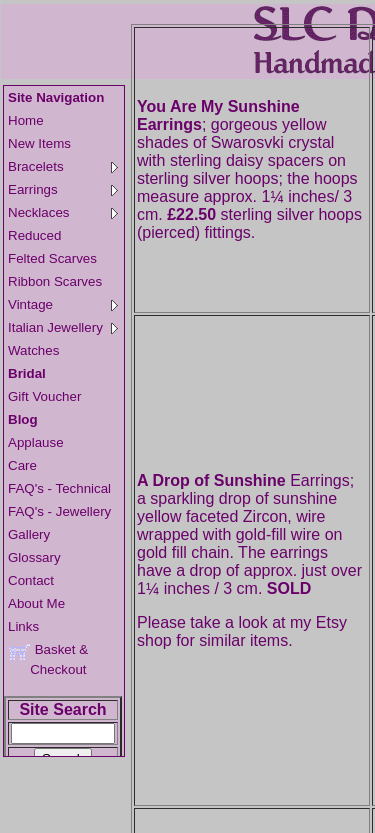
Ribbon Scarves (55, 281)
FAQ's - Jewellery (59, 511)
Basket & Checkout (48, 659)
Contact (31, 580)
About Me (36, 603)
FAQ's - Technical (59, 488)
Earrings (63, 189)
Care (22, 465)
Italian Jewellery (63, 327)
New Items (39, 143)
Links (23, 626)
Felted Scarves (52, 258)
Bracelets (63, 166)
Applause (36, 442)
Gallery (29, 534)
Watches (33, 350)
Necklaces (63, 212)
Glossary (34, 557)
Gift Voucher (44, 396)
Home (26, 120)
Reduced (34, 235)
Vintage (63, 304)
